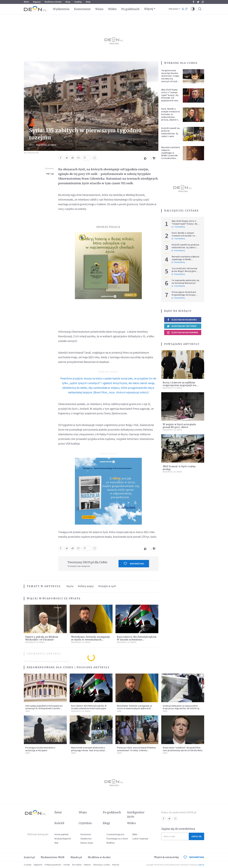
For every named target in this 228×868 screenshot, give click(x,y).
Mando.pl (76, 857)
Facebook (193, 2)
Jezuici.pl (29, 857)
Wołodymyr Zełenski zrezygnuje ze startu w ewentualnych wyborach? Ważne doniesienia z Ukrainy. (135, 709)
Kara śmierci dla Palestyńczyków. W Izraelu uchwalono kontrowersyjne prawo (137, 640)
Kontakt (67, 865)
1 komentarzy (178, 239)
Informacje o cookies (101, 865)
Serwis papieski (61, 834)
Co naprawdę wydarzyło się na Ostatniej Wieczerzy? (186, 282)
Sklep (88, 2)
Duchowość (86, 834)
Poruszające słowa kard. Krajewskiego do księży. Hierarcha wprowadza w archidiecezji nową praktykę (186, 296)
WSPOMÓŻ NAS (194, 857)
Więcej (149, 9)
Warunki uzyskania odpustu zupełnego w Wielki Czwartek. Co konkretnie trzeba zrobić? (171, 154)
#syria (70, 586)
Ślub (56, 843)
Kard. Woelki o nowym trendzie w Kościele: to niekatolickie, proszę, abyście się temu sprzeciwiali (171, 116)
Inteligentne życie (136, 814)
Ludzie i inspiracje (140, 839)
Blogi (68, 2)
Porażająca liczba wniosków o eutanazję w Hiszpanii (40, 749)
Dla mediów (77, 865)
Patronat (116, 865)
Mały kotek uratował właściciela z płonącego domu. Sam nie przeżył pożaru (88, 750)
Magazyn (37, 2)
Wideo (112, 9)
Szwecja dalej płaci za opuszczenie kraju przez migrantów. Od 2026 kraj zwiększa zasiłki (181, 709)
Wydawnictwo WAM (53, 857)
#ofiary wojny (86, 586)
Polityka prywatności (53, 865)
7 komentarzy (178, 227)
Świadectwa (86, 839)
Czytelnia (85, 823)
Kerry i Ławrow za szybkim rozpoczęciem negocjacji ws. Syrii (180, 385)
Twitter (198, 2)
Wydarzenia (61, 9)
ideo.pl (201, 865)
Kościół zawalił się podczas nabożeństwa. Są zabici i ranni (171, 132)
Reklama (87, 865)
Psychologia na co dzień (117, 839)
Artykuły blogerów (63, 839)
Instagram (203, 2)
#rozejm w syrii (107, 586)
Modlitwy (111, 843)
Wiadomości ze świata (46, 145)
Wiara (99, 9)
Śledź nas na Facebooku (182, 320)
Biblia (26, 2)
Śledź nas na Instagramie (182, 332)
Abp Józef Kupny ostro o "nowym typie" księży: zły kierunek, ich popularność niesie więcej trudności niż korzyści (171, 98)
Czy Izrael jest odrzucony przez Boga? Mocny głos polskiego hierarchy (185, 271)
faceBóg (78, 2)
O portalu (28, 865)
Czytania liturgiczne (115, 834)
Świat (31, 145)
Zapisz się (196, 836)
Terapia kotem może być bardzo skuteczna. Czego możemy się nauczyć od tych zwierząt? (170, 77)
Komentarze (82, 9)
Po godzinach (130, 9)
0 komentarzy (178, 251)
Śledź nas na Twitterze (182, 326)
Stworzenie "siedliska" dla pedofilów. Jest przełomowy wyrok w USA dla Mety (183, 749)
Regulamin (38, 865)
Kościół (59, 823)
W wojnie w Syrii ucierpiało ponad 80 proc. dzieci (179, 426)
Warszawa (174, 9)
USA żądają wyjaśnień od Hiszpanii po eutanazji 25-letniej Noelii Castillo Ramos (44, 709)
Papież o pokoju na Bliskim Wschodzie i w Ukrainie (42, 638)
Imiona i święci (87, 843)
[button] (193, 9)
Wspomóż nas (134, 564)
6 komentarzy (178, 274)
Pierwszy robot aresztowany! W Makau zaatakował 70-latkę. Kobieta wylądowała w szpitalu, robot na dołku (136, 750)
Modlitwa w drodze (53, 2)
